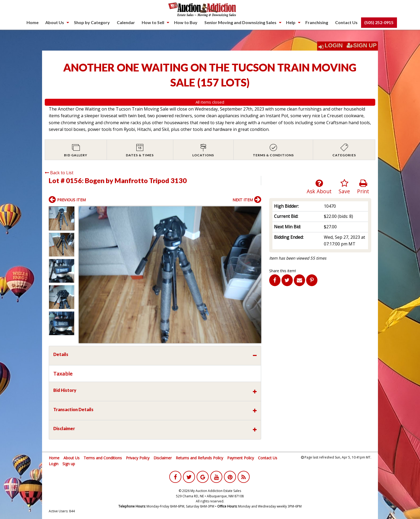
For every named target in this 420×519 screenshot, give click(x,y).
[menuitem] (33, 22)
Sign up (69, 464)
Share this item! (283, 271)
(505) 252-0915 (379, 22)
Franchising (317, 22)
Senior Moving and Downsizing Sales (240, 22)
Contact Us (346, 22)
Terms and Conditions (103, 458)
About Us (55, 22)
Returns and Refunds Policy (199, 458)
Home (33, 22)
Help (291, 22)
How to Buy (186, 22)
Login (334, 46)
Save (344, 187)
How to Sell (153, 22)
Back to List (59, 173)
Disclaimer (163, 458)
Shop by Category (92, 22)
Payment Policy (241, 458)
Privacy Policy (138, 458)
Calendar (126, 22)
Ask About (319, 187)
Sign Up (362, 46)
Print (363, 187)
